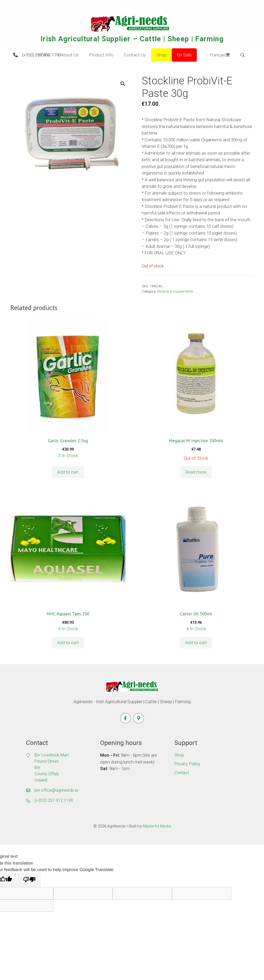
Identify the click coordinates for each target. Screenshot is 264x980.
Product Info (101, 55)
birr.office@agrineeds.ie (56, 790)
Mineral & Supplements (175, 291)
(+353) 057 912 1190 (42, 55)
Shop (161, 55)
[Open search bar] (243, 55)
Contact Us (135, 55)
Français (214, 55)
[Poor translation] (29, 880)
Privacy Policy (187, 764)
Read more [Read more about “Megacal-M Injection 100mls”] (196, 472)
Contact (182, 773)
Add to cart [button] (68, 472)
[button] (123, 84)
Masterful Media (157, 826)
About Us (70, 55)
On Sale (184, 55)
